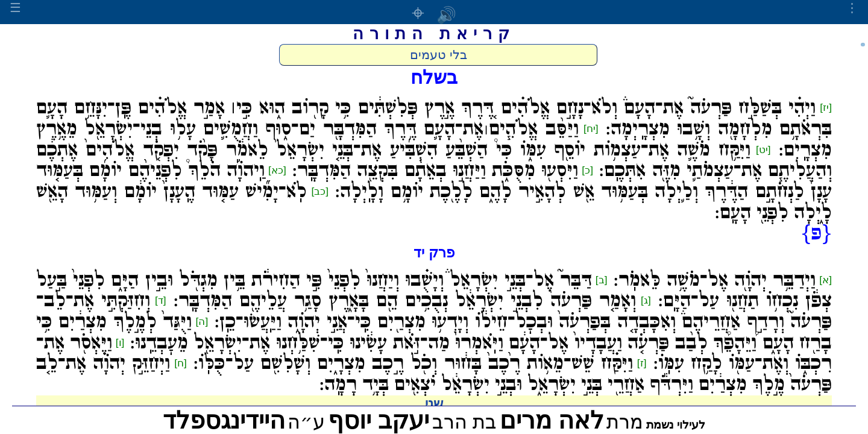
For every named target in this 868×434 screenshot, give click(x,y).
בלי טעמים (439, 55)
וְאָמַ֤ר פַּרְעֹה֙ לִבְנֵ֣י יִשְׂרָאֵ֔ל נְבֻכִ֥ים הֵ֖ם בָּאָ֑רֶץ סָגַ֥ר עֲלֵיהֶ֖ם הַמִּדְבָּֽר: (405, 301)
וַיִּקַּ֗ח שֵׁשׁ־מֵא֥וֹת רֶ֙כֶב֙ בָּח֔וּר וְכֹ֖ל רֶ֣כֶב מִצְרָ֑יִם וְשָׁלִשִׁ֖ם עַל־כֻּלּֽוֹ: (413, 363)
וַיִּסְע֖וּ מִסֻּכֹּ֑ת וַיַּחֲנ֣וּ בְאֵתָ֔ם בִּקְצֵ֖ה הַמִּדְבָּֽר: (435, 171)
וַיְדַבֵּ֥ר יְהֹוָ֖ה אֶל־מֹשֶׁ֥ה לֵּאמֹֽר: (715, 280)
